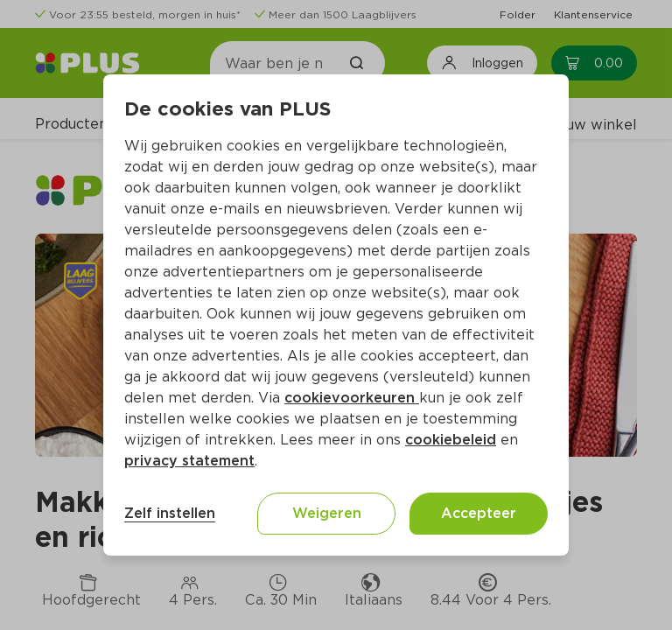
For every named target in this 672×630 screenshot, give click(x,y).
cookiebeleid (451, 440)
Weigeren (327, 513)
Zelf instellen (170, 513)
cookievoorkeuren (352, 398)
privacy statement (189, 461)
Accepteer (479, 513)
